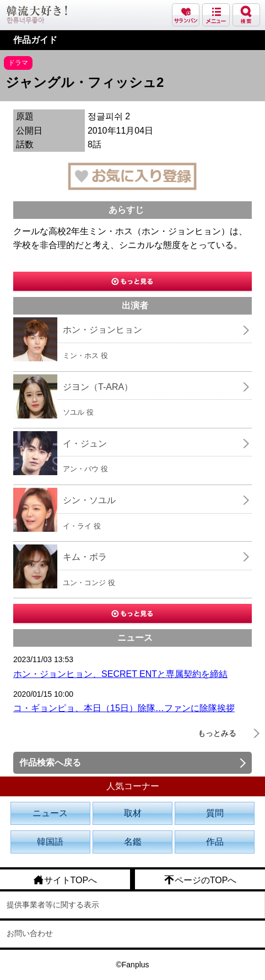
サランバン (186, 15)
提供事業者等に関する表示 (53, 905)
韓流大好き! (37, 15)
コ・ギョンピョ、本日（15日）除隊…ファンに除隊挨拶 (124, 708)
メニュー (216, 15)
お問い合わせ (30, 933)
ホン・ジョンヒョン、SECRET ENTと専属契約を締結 (120, 674)
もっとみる (217, 733)
